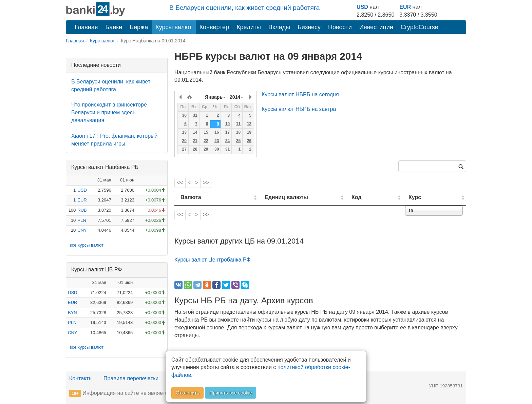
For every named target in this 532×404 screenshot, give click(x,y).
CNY (82, 230)
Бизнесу (309, 27)
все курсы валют (87, 245)
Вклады (279, 27)
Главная (86, 27)
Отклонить (187, 393)
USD (362, 7)
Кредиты (249, 27)
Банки (114, 27)
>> (206, 183)
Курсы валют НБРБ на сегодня (300, 94)
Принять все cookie (231, 393)
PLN (82, 220)
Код (376, 197)
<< (180, 183)
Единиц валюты (273, 197)
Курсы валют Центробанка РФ (213, 260)
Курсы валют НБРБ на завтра (299, 109)
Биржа (139, 27)
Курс (425, 197)
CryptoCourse (420, 27)
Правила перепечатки (131, 378)
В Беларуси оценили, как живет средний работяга (244, 8)
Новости (340, 27)
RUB (82, 210)
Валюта (191, 197)
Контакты (81, 378)
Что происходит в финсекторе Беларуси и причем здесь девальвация (109, 112)
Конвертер (214, 27)
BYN (72, 313)
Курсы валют (174, 27)
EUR (405, 7)
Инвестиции (376, 27)
